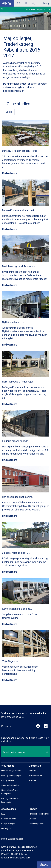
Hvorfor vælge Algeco (11, 771)
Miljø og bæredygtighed (12, 776)
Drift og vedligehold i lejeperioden (10, 800)
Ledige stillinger (8, 824)
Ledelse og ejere (9, 819)
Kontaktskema (35, 776)
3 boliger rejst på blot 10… (16, 553)
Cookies (33, 819)
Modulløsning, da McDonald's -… (19, 266)
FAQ (3, 814)
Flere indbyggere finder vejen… (19, 382)
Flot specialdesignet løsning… (18, 497)
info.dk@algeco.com (12, 839)
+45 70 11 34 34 (18, 854)
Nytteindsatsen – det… (14, 322)
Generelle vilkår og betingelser (9, 792)
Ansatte (32, 771)
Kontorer (33, 780)
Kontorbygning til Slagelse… (17, 609)
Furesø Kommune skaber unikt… (20, 210)
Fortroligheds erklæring (39, 814)
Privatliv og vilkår (36, 824)
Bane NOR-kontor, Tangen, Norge (20, 151)
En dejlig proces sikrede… (16, 441)
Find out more (10, 173)
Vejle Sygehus (10, 661)
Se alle (9, 112)
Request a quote (43, 9)
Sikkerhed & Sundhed (11, 785)
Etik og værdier (8, 780)
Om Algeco (6, 829)
